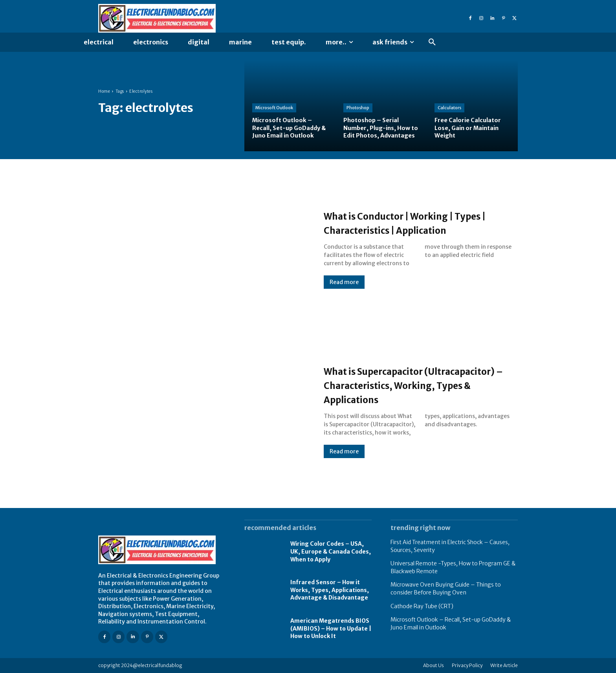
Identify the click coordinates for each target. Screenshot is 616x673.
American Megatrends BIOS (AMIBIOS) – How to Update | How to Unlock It (331, 628)
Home (104, 91)
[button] (432, 42)
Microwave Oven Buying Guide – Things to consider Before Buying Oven (446, 589)
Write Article (504, 665)
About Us (434, 665)
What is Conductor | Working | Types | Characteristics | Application (408, 222)
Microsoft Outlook (274, 108)
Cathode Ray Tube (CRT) (422, 606)
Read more (344, 289)
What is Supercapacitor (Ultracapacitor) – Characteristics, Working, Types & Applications (420, 385)
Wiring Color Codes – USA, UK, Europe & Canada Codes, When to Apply (331, 551)
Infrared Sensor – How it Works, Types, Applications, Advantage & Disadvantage (330, 590)
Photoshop (358, 100)
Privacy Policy (467, 665)
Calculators (449, 108)
